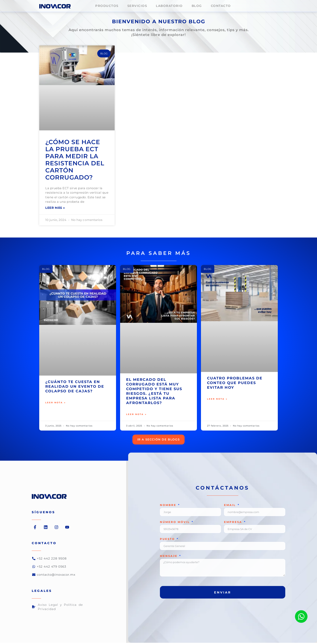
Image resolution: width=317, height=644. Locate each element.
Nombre (169, 506)
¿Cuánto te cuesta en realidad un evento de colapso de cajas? (75, 387)
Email (231, 506)
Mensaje (169, 557)
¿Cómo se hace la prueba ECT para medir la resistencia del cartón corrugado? (75, 160)
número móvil (176, 523)
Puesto (168, 540)
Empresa (234, 523)
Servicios (137, 6)
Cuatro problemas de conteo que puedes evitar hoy (235, 383)
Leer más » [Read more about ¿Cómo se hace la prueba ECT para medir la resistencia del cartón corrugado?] (55, 208)
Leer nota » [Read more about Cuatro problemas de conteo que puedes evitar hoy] (217, 400)
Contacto (221, 6)
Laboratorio (169, 6)
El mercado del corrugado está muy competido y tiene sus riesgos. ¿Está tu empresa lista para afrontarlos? (154, 392)
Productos (107, 6)
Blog (197, 6)
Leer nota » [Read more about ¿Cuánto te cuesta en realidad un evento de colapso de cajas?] (56, 404)
